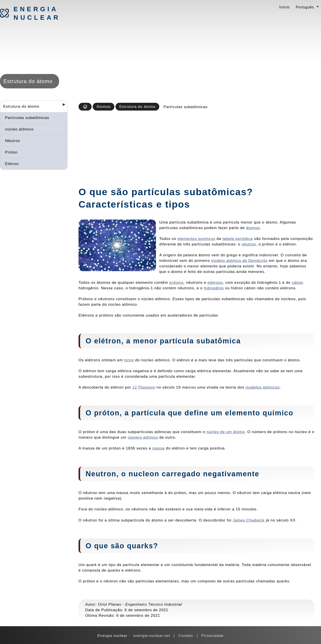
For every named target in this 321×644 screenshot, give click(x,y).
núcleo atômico (19, 129)
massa (159, 448)
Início (284, 7)
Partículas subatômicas (27, 118)
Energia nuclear (37, 13)
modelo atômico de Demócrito (239, 261)
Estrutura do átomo (21, 106)
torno (129, 360)
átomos (253, 228)
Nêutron (13, 141)
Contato (186, 636)
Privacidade (212, 636)
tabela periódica (238, 239)
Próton (11, 152)
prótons (176, 282)
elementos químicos (196, 239)
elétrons (215, 282)
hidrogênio (214, 288)
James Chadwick (249, 520)
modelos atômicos (263, 387)
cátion (298, 282)
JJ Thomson (144, 387)
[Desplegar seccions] (62, 106)
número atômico (143, 437)
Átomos (104, 107)
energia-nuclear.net (152, 636)
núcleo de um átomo (226, 432)
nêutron (249, 244)
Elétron (12, 164)
